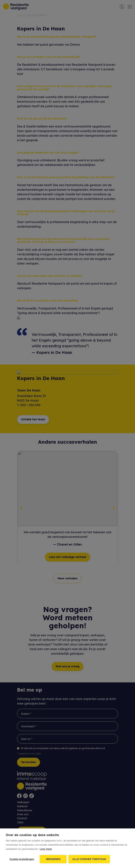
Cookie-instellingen (22, 859)
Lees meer (46, 849)
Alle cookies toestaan (89, 859)
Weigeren (53, 859)
